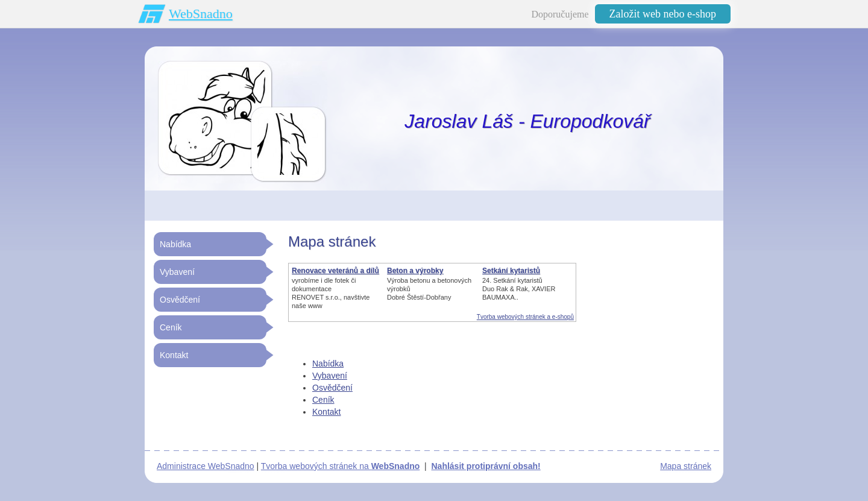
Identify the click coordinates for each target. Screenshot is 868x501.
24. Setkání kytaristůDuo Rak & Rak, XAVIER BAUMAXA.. (519, 289)
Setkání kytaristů (511, 271)
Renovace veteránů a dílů (335, 271)
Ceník (323, 400)
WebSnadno (201, 14)
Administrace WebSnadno (206, 466)
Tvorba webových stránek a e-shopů (525, 317)
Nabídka (328, 364)
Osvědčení (332, 388)
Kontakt (326, 412)
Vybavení (330, 376)
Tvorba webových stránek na (341, 466)
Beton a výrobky (415, 271)
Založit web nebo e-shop (663, 14)
